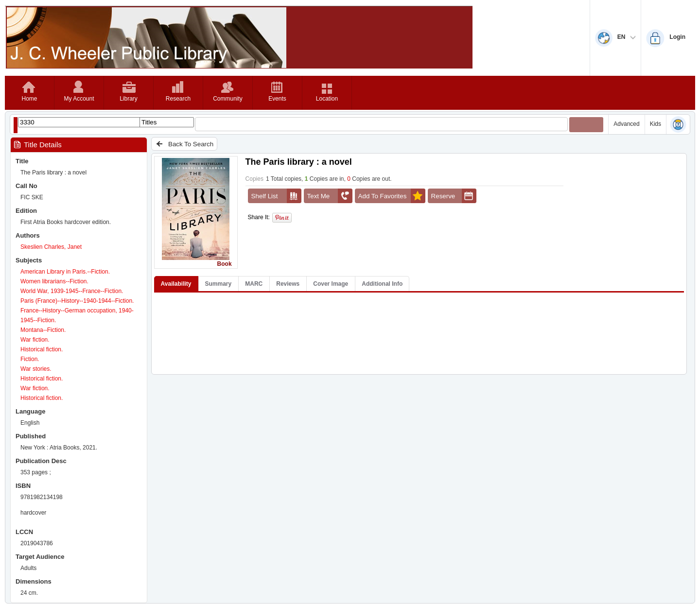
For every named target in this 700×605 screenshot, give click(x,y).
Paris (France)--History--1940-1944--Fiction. (77, 301)
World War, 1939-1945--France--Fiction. (72, 291)
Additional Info (382, 284)
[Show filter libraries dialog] (16, 125)
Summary (219, 284)
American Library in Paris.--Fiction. (65, 272)
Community (228, 99)
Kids (656, 124)
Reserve (454, 196)
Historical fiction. (42, 349)
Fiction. (30, 359)
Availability (176, 284)
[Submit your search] (586, 125)
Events (277, 99)
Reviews (288, 284)
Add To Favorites (392, 196)
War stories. (36, 369)
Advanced (626, 124)
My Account (79, 99)
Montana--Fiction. (43, 330)
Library (129, 99)
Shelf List (276, 196)
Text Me (330, 196)
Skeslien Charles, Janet (51, 247)
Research (178, 99)
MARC (254, 284)
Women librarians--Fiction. (54, 281)
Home (29, 99)
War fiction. (35, 340)
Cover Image (331, 284)
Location (327, 99)
